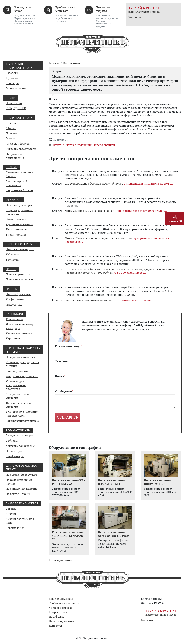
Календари (14, 314)
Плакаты (12, 133)
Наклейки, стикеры (19, 205)
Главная (54, 63)
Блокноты (13, 260)
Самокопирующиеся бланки (20, 174)
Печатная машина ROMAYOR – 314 (111, 482)
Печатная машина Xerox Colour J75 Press (114, 534)
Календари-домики (19, 333)
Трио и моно (14, 319)
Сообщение (63, 391)
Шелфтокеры (15, 456)
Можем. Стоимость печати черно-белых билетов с (117, 240)
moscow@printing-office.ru (144, 12)
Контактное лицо (68, 346)
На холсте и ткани (18, 494)
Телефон (61, 361)
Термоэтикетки (16, 229)
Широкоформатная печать (21, 467)
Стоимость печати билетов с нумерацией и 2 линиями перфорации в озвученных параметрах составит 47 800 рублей (120, 271)
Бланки (12, 167)
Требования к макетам (65, 9)
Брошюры (12, 83)
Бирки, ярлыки (16, 235)
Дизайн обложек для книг (20, 521)
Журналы (12, 78)
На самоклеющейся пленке (19, 482)
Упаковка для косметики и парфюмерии (23, 414)
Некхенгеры (14, 451)
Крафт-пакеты (16, 299)
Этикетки (13, 200)
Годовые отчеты (17, 88)
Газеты (10, 138)
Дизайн (11, 514)
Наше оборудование (62, 621)
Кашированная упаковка (22, 421)
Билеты (11, 123)
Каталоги (12, 73)
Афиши (11, 128)
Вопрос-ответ (72, 63)
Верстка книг (15, 528)
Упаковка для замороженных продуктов (16, 385)
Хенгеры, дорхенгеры (20, 446)
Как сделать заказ (23, 9)
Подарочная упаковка (20, 357)
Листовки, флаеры (18, 144)
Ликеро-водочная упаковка (18, 396)
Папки (11, 269)
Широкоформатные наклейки (19, 212)
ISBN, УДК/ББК (16, 108)
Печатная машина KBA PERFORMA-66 (69, 482)
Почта (59, 376)
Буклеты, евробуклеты (21, 149)
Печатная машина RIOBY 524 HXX (157, 482)
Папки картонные (18, 274)
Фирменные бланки (19, 190)
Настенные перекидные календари (22, 326)
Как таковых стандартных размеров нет (109, 300)
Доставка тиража (103, 9)
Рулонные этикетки (19, 224)
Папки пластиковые (19, 279)
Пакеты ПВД (14, 305)
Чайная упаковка (17, 371)
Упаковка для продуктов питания (22, 364)
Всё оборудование (61, 560)
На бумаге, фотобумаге (21, 475)
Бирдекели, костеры (19, 435)
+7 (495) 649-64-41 (144, 8)
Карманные (14, 338)
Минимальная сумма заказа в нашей (116, 211)
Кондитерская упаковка (22, 376)
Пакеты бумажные (18, 294)
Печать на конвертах (20, 249)
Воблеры (12, 441)
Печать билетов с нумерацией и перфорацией (84, 145)
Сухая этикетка (16, 219)
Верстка (11, 509)
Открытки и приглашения (15, 156)
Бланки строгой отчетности (16, 183)
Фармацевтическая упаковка (19, 405)
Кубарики (12, 254)
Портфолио (57, 616)
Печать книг (14, 103)
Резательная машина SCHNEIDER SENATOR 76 (67, 536)
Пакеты (12, 289)
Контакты (135, 17)
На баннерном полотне (22, 489)
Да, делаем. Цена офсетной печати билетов (119, 184)
